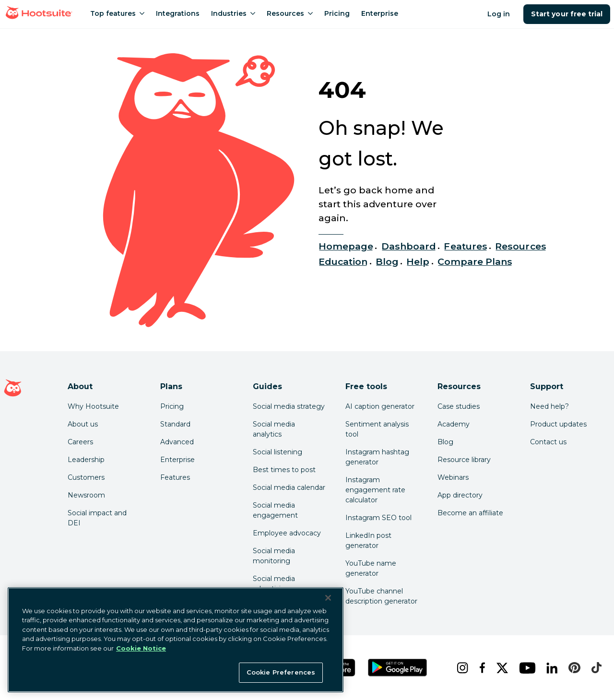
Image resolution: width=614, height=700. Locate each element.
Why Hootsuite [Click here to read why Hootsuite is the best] (93, 406)
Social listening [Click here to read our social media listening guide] (277, 452)
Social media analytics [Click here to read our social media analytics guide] (274, 429)
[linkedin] (550, 668)
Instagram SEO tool (378, 518)
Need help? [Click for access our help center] (549, 406)
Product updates (558, 424)
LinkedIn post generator (368, 540)
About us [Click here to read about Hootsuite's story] (83, 424)
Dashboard (409, 246)
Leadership (86, 460)
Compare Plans (475, 261)
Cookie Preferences (281, 672)
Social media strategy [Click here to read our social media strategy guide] (289, 406)
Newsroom (86, 495)
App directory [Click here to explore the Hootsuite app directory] (460, 495)
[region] (176, 640)
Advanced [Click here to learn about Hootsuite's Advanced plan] (177, 442)
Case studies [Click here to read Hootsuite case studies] (459, 406)
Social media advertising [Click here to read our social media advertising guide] (274, 584)
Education (343, 261)
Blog (387, 261)
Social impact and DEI (97, 518)
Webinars (453, 477)
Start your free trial (567, 14)
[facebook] (480, 668)
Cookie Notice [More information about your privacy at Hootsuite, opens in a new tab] (141, 648)
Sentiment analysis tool (377, 429)
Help (418, 261)
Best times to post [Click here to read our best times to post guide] (284, 470)
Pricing (172, 406)
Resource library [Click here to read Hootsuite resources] (464, 460)
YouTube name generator (371, 568)
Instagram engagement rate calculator (375, 490)
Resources (520, 246)
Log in (499, 14)
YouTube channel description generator (381, 596)
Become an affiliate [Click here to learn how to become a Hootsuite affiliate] (470, 513)
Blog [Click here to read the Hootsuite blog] (445, 442)
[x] (500, 668)
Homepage (346, 246)
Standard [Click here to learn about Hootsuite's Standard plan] (175, 424)
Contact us (548, 442)
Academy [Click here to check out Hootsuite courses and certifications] (454, 424)
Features (465, 246)
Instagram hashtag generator (377, 457)
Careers (80, 442)
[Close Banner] (328, 598)
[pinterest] (572, 668)
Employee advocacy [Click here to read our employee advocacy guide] (287, 533)
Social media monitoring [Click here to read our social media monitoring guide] (274, 556)
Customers (86, 477)
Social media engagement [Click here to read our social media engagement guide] (275, 510)
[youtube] (525, 668)
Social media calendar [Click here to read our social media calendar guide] (289, 487)
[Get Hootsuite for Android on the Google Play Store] (398, 668)
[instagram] (460, 668)
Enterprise (177, 460)
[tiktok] (594, 668)
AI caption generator (380, 406)
